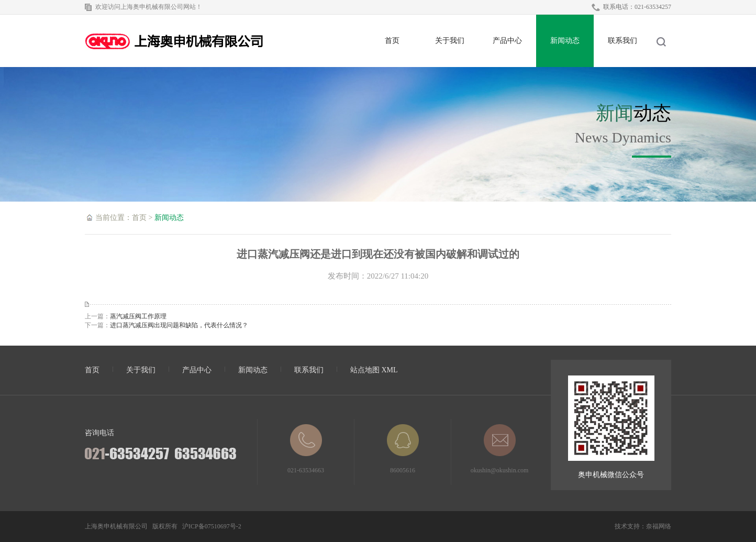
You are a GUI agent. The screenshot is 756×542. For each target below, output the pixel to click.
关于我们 (450, 41)
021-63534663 (306, 449)
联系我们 (622, 41)
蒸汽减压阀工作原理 (138, 316)
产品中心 (507, 41)
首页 (392, 41)
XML (390, 370)
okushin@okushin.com (500, 449)
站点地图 (365, 370)
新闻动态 (565, 41)
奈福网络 (659, 526)
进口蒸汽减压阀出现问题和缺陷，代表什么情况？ (179, 325)
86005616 (403, 449)
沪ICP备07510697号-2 (212, 526)
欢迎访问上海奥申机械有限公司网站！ (149, 7)
